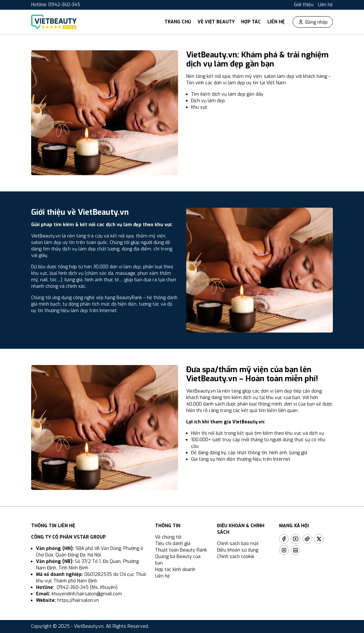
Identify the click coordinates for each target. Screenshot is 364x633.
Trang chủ (178, 22)
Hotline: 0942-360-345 (56, 5)
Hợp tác (251, 22)
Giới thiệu (304, 5)
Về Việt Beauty (216, 22)
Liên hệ (325, 5)
